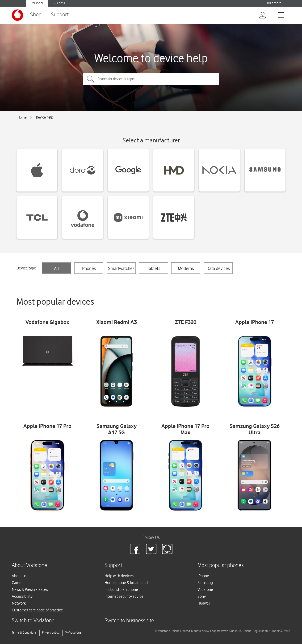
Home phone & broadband (126, 583)
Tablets (154, 268)
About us (19, 576)
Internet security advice (124, 596)
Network (19, 603)
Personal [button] (37, 3)
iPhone (203, 576)
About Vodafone (29, 565)
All (57, 268)
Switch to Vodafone (33, 621)
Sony (202, 596)
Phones (89, 268)
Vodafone (205, 589)
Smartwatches (121, 268)
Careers (18, 583)
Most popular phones (220, 565)
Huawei (204, 603)
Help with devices (119, 576)
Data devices (218, 268)
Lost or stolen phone (121, 589)
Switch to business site (129, 621)
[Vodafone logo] (17, 15)
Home (22, 117)
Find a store (273, 3)
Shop (36, 15)
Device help (44, 117)
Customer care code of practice (37, 610)
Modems (186, 268)
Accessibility (22, 596)
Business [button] (59, 3)
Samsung (205, 583)
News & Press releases (30, 589)
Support (60, 15)
